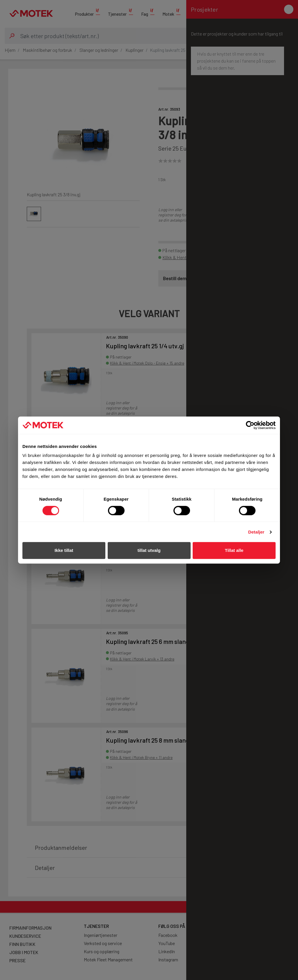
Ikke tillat (64, 550)
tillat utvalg (149, 550)
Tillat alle (234, 550)
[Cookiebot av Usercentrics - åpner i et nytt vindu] (250, 425)
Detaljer (256, 532)
